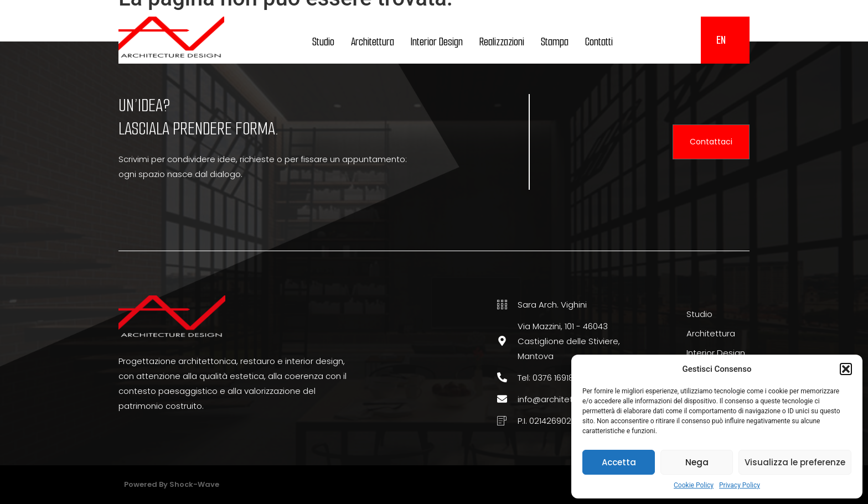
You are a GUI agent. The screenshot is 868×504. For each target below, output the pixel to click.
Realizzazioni (502, 42)
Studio (323, 42)
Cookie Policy (694, 485)
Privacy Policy (740, 485)
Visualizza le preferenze (795, 462)
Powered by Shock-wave (172, 484)
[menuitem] (721, 40)
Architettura (373, 42)
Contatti (599, 42)
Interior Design (437, 42)
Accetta (619, 462)
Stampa (555, 42)
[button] (846, 369)
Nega (697, 462)
